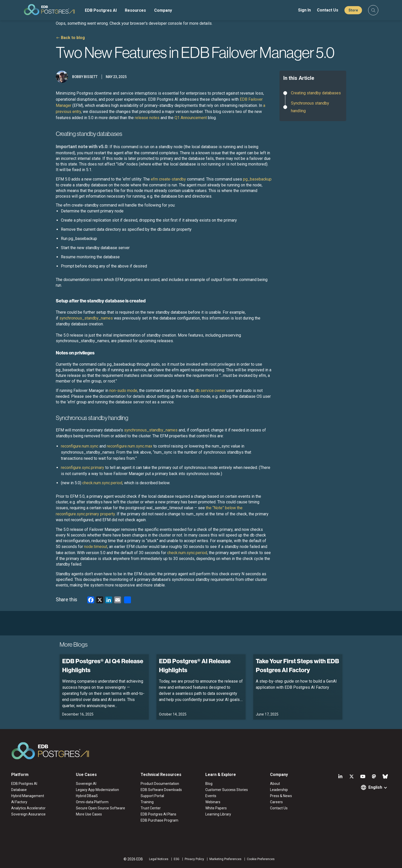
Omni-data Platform (92, 802)
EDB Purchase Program (159, 820)
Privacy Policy (194, 859)
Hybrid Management (28, 796)
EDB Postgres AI (101, 10)
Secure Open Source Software (100, 808)
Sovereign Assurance (28, 814)
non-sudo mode (123, 391)
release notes (147, 118)
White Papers (216, 808)
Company (163, 10)
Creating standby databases (316, 93)
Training (147, 802)
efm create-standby (168, 179)
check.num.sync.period (102, 483)
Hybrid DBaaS (87, 796)
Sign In (304, 10)
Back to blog (73, 38)
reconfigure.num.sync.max (130, 446)
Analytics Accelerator (28, 808)
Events (211, 796)
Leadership (279, 790)
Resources (135, 10)
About (275, 784)
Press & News (281, 796)
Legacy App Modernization (97, 790)
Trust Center (151, 808)
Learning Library (218, 814)
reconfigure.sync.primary (83, 468)
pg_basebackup (257, 179)
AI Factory (19, 802)
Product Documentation (160, 784)
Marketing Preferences (225, 859)
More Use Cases (89, 814)
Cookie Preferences (261, 859)
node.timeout (96, 547)
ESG (177, 859)
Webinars (213, 802)
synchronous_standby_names (86, 318)
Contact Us (328, 10)
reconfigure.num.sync (80, 446)
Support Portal (152, 796)
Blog (209, 784)
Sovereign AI (86, 784)
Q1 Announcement (191, 118)
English (375, 787)
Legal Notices (159, 859)
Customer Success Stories (227, 790)
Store (353, 10)
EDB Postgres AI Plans (158, 814)
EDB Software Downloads (161, 790)
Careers (276, 802)
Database (19, 790)
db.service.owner (210, 391)
